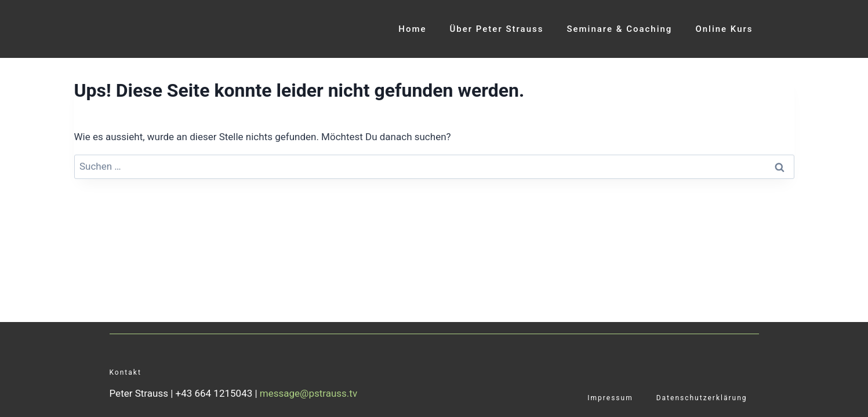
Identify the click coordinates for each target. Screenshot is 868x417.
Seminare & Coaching (619, 29)
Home (412, 29)
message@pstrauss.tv (308, 393)
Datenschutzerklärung (702, 398)
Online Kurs (724, 29)
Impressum (610, 398)
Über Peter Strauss (497, 29)
